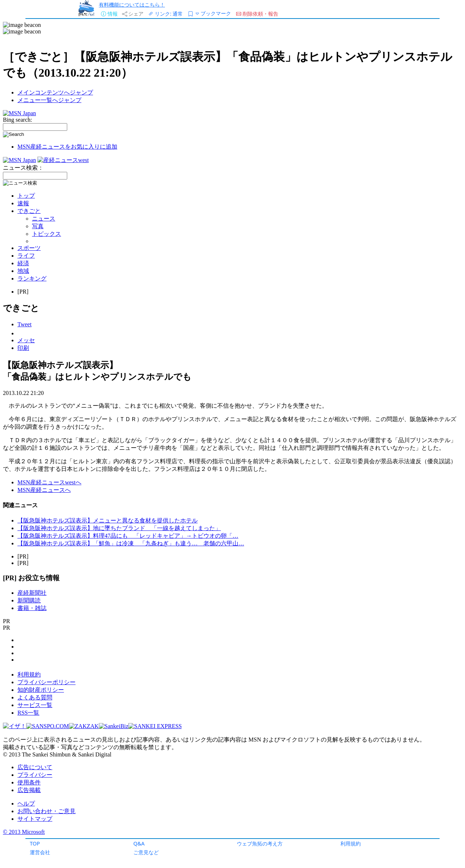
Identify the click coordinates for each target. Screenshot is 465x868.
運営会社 (40, 852)
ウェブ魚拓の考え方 (260, 843)
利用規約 (351, 843)
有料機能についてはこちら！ (132, 5)
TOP (35, 843)
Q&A (139, 843)
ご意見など (146, 852)
